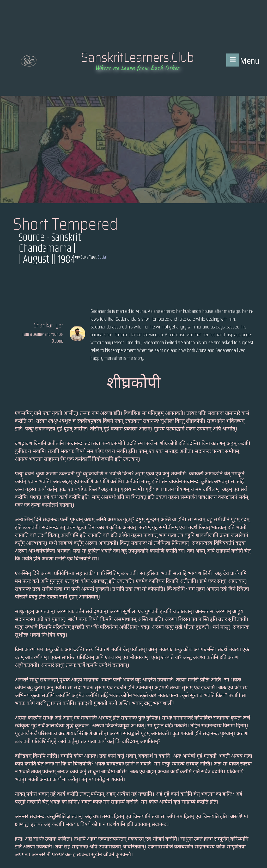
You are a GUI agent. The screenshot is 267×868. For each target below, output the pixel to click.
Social (102, 257)
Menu (250, 61)
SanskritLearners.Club (138, 57)
